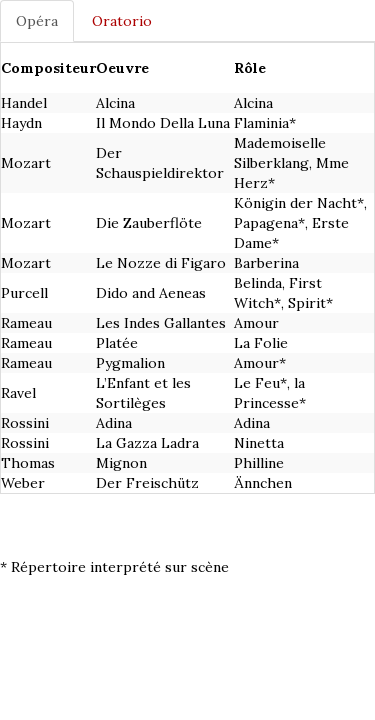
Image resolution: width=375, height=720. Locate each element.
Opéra (37, 21)
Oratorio (122, 21)
